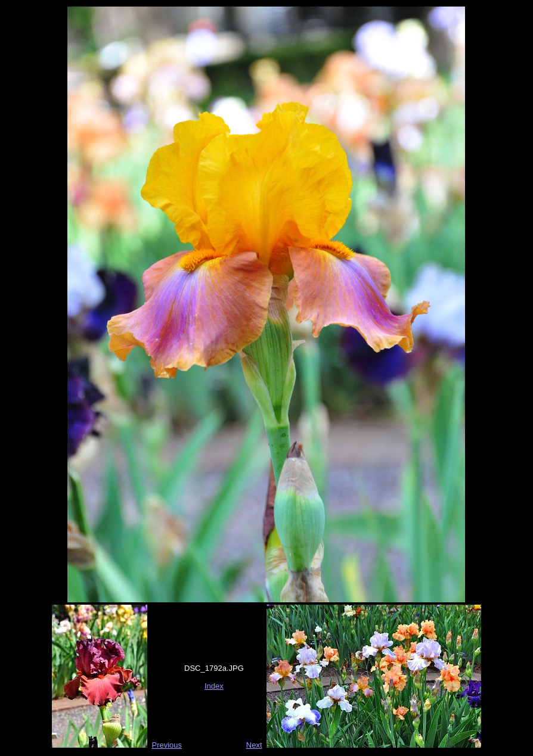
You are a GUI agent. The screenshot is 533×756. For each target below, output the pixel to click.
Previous (167, 745)
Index (214, 686)
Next (254, 745)
